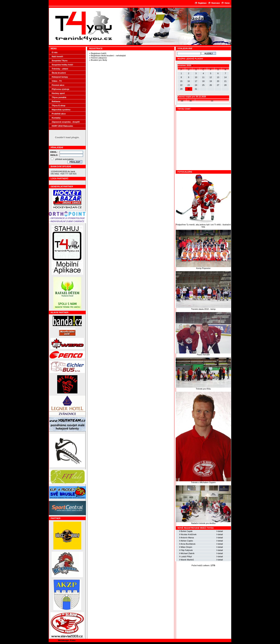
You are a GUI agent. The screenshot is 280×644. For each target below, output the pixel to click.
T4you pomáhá (59, 97)
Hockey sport (58, 93)
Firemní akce (58, 85)
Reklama (56, 101)
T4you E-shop (59, 106)
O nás (55, 52)
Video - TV (57, 81)
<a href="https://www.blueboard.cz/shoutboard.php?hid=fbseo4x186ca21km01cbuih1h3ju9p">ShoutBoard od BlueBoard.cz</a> (204, 140)
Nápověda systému (61, 110)
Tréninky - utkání (60, 69)
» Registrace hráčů (98, 53)
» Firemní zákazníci (98, 58)
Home (227, 3)
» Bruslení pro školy (98, 60)
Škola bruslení (59, 73)
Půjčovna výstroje (61, 89)
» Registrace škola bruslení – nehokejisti (107, 56)
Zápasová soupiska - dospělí (66, 122)
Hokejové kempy (60, 77)
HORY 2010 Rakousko (62, 126)
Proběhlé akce (59, 114)
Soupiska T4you (60, 61)
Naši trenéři (57, 56)
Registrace (202, 3)
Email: (54, 152)
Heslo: (54, 155)
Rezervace (215, 3)
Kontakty (56, 118)
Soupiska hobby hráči (62, 65)
